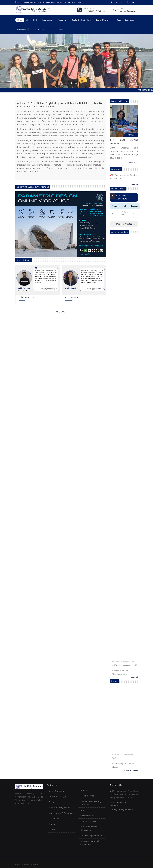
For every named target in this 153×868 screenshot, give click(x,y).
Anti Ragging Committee (91, 835)
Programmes (48, 20)
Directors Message (57, 796)
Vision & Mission (56, 791)
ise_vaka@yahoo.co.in (124, 809)
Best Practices (87, 810)
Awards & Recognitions (59, 808)
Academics (63, 20)
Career (51, 29)
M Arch (84, 790)
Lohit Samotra (26, 297)
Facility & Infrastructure (82, 20)
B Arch (52, 830)
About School (32, 20)
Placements (54, 819)
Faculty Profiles (87, 796)
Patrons (52, 802)
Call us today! (89, 8)
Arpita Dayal (72, 297)
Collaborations (87, 816)
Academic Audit (24, 29)
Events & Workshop (105, 20)
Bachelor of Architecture (121, 197)
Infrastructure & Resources (61, 813)
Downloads (130, 20)
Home (20, 20)
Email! (122, 8)
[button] (11, 61)
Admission (39, 29)
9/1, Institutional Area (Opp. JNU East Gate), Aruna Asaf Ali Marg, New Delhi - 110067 (49, 2)
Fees (119, 20)
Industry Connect (88, 821)
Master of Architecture (126, 224)
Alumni (52, 824)
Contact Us (62, 29)
